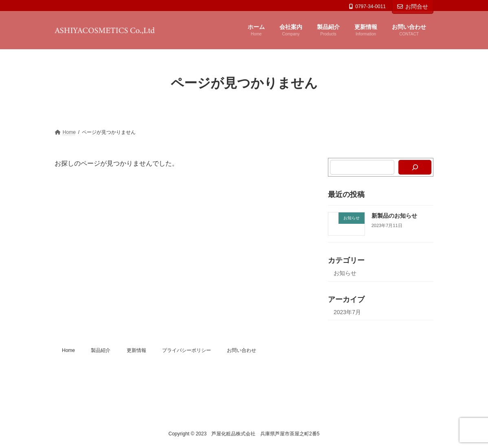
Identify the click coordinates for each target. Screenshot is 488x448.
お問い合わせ (242, 350)
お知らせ (345, 273)
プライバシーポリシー (187, 350)
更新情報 (136, 350)
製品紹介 (101, 350)
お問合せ (413, 7)
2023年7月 (347, 312)
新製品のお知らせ (394, 216)
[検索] (415, 167)
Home (68, 350)
